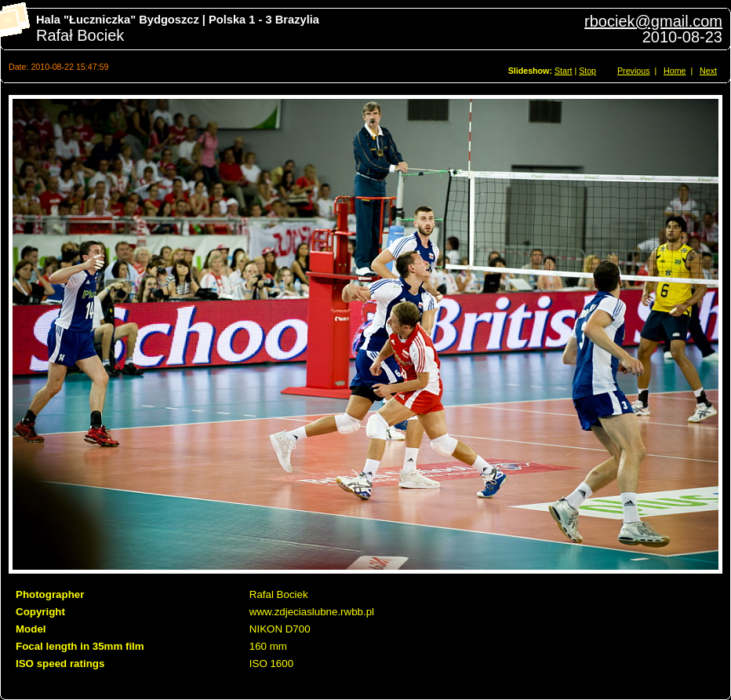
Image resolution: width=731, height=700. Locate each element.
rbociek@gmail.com (653, 21)
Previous (633, 71)
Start (564, 71)
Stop (587, 71)
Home (675, 71)
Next (708, 71)
